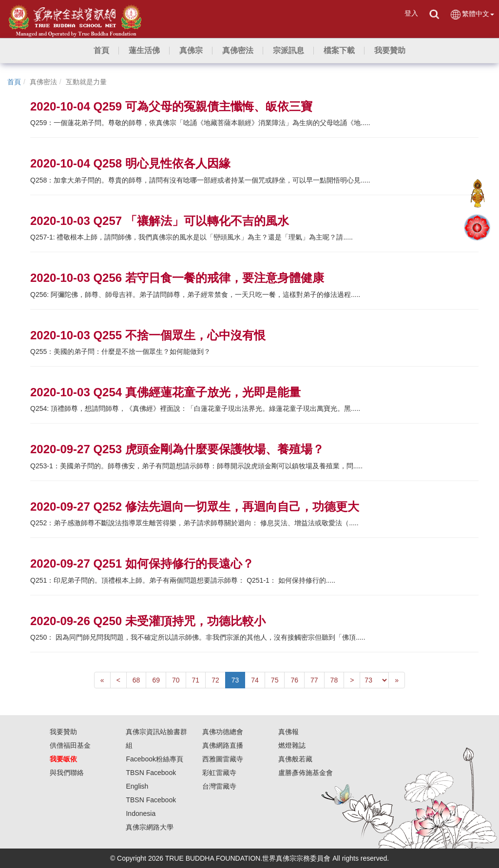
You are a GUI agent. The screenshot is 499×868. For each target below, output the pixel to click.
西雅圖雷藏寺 (223, 759)
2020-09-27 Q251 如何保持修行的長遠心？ (142, 563)
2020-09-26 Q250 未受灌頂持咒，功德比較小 (148, 621)
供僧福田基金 (70, 745)
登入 (411, 13)
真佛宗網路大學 (150, 827)
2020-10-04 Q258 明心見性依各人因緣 (130, 163)
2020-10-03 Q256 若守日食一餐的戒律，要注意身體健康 (177, 278)
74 (255, 680)
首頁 (14, 82)
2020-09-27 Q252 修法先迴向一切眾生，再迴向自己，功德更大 (195, 507)
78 (334, 680)
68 (136, 680)
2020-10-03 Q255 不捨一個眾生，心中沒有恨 (148, 335)
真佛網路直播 (223, 745)
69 (156, 680)
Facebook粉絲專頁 (154, 759)
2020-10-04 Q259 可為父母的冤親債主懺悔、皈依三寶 (171, 106)
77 (314, 680)
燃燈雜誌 (292, 745)
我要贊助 (63, 732)
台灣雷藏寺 (219, 786)
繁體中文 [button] (472, 14)
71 (196, 680)
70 (176, 680)
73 (235, 680)
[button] (144, 51)
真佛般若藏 (295, 759)
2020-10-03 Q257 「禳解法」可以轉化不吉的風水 (160, 221)
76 (294, 680)
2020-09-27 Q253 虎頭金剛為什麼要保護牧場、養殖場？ (177, 449)
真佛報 (288, 732)
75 (275, 680)
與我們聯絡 (67, 773)
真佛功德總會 (223, 732)
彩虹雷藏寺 (219, 773)
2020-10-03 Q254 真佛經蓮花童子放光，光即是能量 (165, 392)
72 (215, 680)
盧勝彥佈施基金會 (306, 773)
